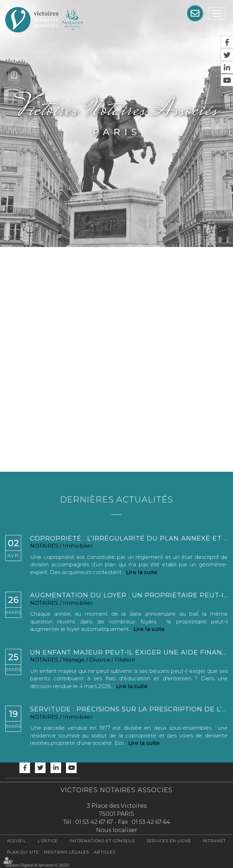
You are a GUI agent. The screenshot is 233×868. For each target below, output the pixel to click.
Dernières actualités (116, 499)
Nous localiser (117, 830)
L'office (48, 841)
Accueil (17, 841)
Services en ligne (169, 841)
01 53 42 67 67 (94, 822)
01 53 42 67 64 (151, 822)
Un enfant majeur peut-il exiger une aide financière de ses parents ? (129, 653)
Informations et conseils (102, 841)
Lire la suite (142, 572)
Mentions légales (66, 852)
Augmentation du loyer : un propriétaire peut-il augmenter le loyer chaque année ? (129, 595)
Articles (105, 852)
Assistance (195, 13)
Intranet (214, 841)
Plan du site (23, 852)
